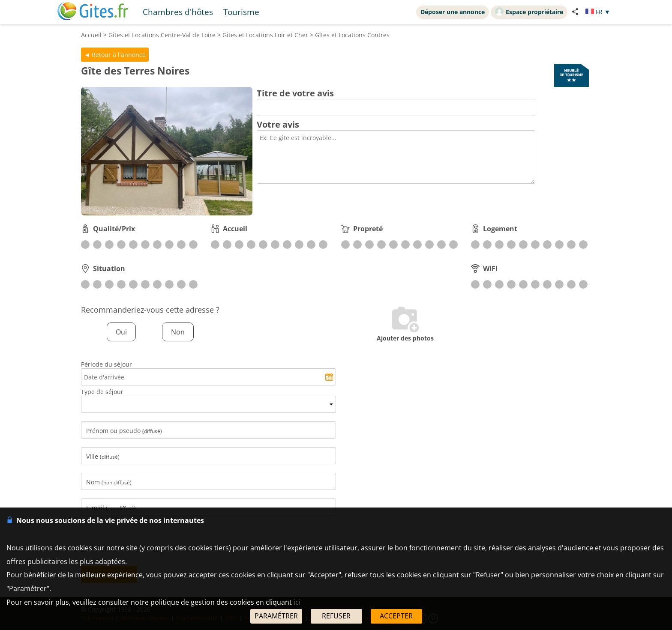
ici (297, 602)
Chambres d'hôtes (178, 12)
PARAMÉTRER (276, 616)
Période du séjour (106, 364)
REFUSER (336, 616)
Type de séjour (102, 392)
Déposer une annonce (453, 12)
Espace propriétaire (529, 12)
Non (178, 332)
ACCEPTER (396, 616)
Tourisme (241, 12)
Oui (121, 332)
